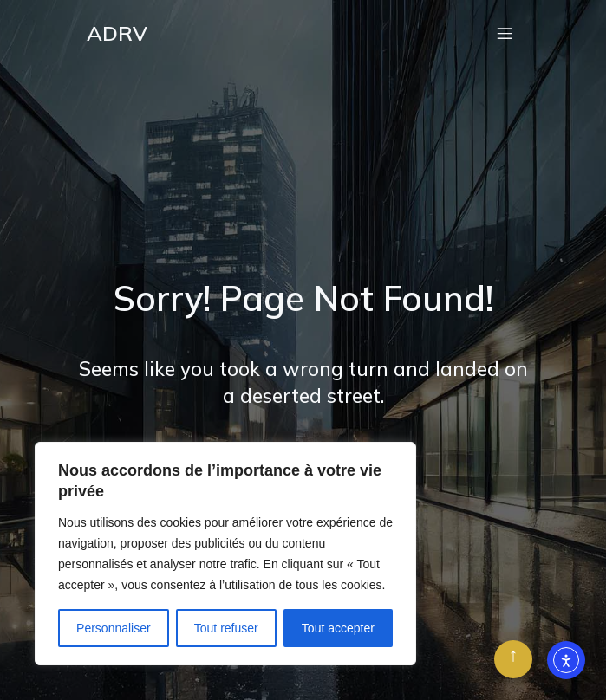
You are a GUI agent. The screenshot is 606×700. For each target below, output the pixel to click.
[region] (225, 554)
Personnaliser (114, 628)
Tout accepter (338, 628)
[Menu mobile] (505, 33)
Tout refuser (226, 628)
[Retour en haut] (513, 659)
